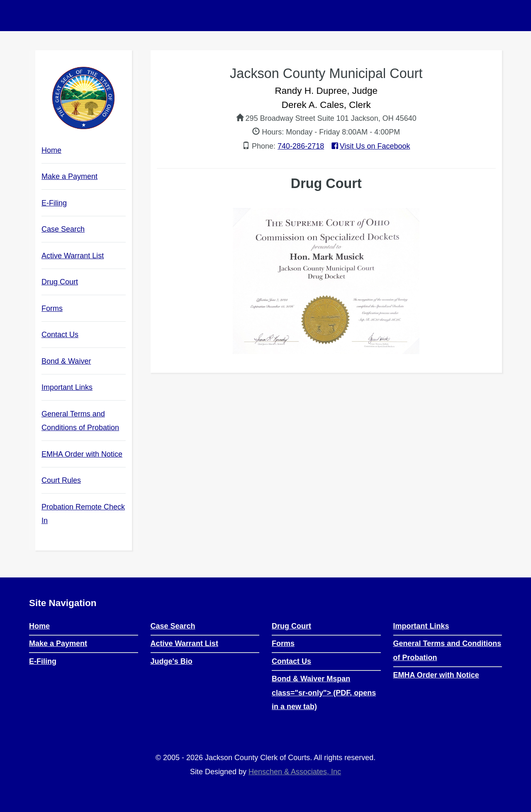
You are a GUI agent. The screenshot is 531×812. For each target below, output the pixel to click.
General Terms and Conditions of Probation (84, 424)
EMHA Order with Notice (84, 456)
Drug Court (60, 282)
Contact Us (60, 335)
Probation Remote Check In (83, 514)
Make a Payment (69, 176)
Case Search (63, 229)
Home (51, 150)
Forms (52, 308)
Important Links (67, 387)
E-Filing (54, 203)
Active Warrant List (73, 256)
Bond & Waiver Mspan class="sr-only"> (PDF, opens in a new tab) (324, 693)
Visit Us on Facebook (370, 146)
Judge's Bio (172, 661)
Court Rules (71, 482)
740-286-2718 (301, 146)
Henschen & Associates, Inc (295, 772)
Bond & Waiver (76, 363)
